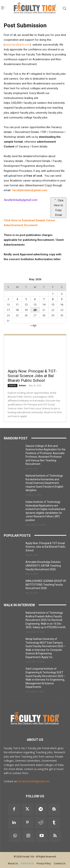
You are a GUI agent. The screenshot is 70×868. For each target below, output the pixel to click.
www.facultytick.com (17, 45)
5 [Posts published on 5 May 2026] (26, 299)
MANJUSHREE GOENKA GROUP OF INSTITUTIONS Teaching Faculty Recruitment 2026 (46, 585)
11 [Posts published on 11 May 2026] (17, 304)
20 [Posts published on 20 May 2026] (35, 310)
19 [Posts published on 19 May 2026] (26, 310)
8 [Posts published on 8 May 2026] (53, 299)
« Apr (34, 325)
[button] (62, 8)
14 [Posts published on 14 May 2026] (44, 304)
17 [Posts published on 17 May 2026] (8, 310)
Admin (22, 385)
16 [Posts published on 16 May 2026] (62, 304)
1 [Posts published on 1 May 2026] (53, 294)
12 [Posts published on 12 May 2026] (26, 304)
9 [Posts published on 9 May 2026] (62, 299)
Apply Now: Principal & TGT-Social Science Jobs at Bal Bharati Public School (32, 376)
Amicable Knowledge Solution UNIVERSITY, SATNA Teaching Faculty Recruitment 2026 (43, 566)
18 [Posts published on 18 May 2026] (17, 310)
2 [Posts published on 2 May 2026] (62, 294)
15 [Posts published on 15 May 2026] (53, 304)
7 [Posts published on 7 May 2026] (44, 299)
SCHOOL (13, 385)
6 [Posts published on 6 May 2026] (35, 299)
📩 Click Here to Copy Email (58, 207)
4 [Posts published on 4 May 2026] (17, 299)
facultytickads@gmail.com (34, 781)
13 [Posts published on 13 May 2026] (35, 304)
